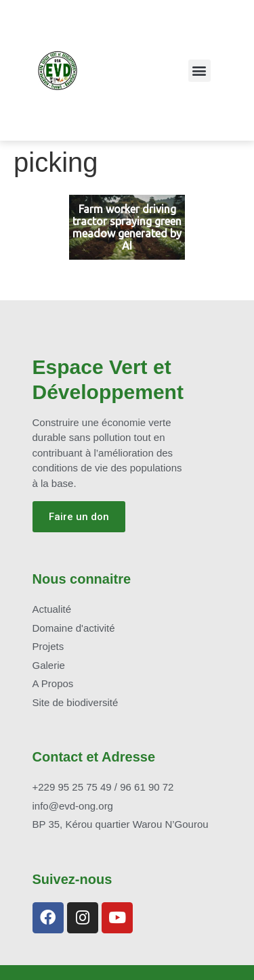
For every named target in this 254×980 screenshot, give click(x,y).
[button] (199, 71)
